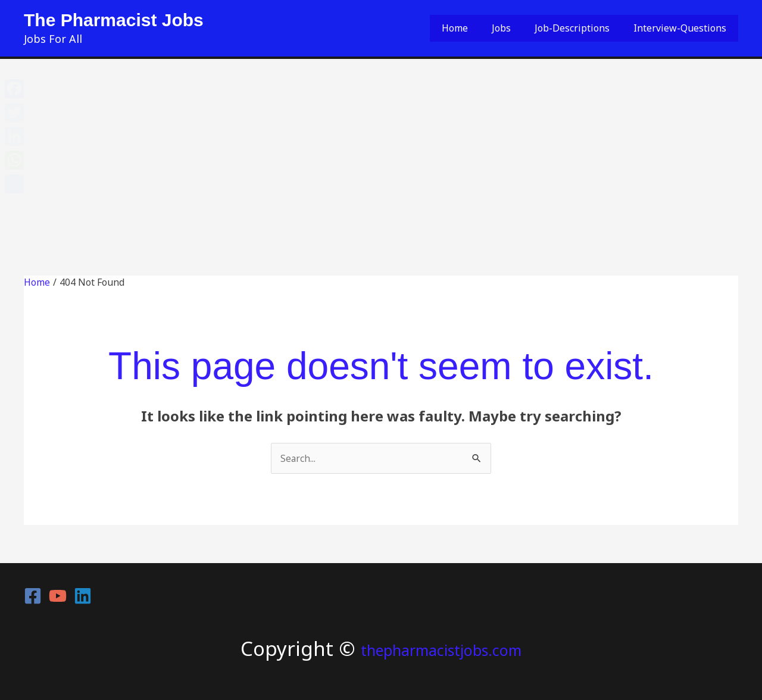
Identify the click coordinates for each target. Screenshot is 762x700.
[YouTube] (58, 596)
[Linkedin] (83, 596)
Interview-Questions (685, 28)
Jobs (525, 28)
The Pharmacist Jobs (114, 20)
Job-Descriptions (586, 28)
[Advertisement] (381, 148)
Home (488, 28)
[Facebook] (33, 596)
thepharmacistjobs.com (441, 649)
